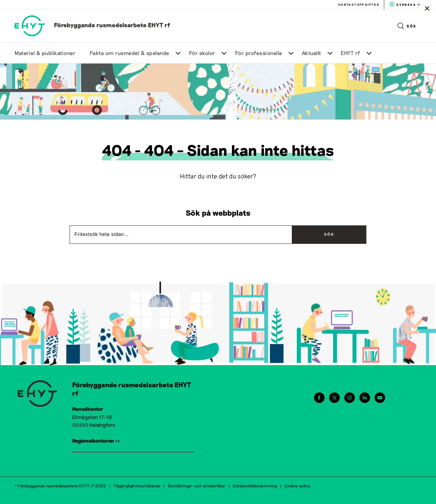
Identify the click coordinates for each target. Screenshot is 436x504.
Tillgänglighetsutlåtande (137, 486)
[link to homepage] (92, 25)
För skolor (202, 53)
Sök (407, 26)
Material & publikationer (45, 53)
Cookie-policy (297, 486)
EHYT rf (350, 53)
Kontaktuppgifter (359, 5)
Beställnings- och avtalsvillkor (197, 486)
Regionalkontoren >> (96, 440)
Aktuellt (312, 53)
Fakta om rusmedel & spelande (129, 53)
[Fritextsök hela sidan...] (181, 235)
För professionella (259, 53)
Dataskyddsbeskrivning (255, 486)
